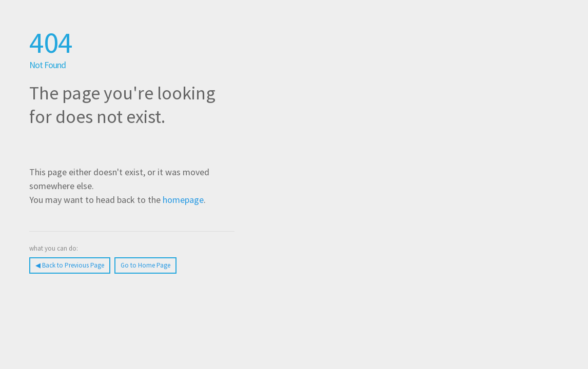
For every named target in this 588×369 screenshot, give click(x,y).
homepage (183, 200)
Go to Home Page (145, 265)
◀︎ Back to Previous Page (70, 265)
